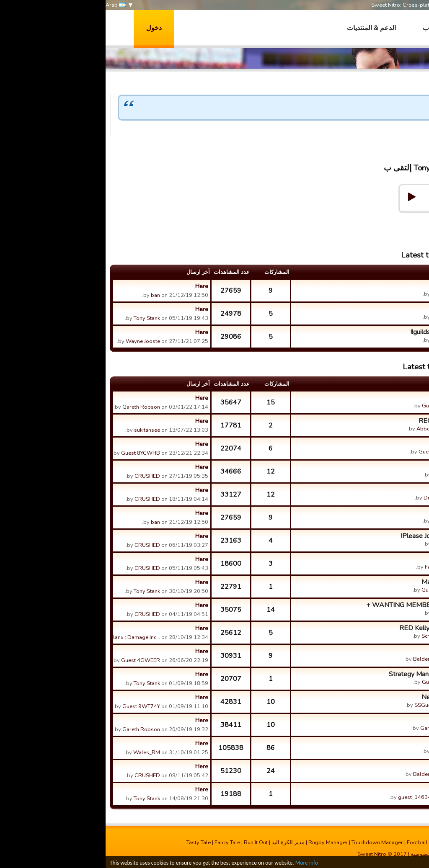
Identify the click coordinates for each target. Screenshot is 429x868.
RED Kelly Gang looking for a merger (347, 628)
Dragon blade (335, 498)
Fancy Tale (122, 842)
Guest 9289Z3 (334, 406)
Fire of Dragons (378, 490)
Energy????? (382, 720)
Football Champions (326, 842)
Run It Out (150, 842)
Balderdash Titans (330, 659)
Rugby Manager (222, 842)
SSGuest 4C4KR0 (331, 705)
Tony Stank (409, 139)
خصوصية (315, 854)
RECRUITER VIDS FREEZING (357, 421)
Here (96, 286)
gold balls (386, 559)
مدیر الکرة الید (182, 842)
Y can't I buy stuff (376, 789)
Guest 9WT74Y (36, 706)
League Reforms (376, 651)
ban (50, 295)
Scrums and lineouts (371, 444)
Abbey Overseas (332, 429)
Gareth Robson (36, 407)
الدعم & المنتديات (266, 28)
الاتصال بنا (340, 854)
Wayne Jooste (37, 341)
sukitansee (41, 430)
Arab (10, 5)
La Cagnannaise (378, 743)
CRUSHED (340, 475)
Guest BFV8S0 (334, 590)
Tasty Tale (93, 842)
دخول (48, 28)
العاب (325, 28)
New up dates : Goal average (358, 697)
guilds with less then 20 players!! (353, 332)
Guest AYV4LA (334, 682)
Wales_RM (339, 751)
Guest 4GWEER (35, 660)
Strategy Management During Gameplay (342, 674)
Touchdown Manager (272, 842)
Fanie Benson (336, 567)
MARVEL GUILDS (373, 467)
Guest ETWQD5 (333, 452)
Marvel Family (380, 766)
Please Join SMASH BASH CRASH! (348, 536)
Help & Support (389, 220)
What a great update (370, 398)
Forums (350, 220)
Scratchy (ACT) (334, 636)
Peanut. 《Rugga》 (372, 309)
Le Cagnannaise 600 (371, 286)
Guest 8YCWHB (35, 453)
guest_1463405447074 (322, 797)
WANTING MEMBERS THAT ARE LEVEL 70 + (331, 605)
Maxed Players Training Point (358, 582)
